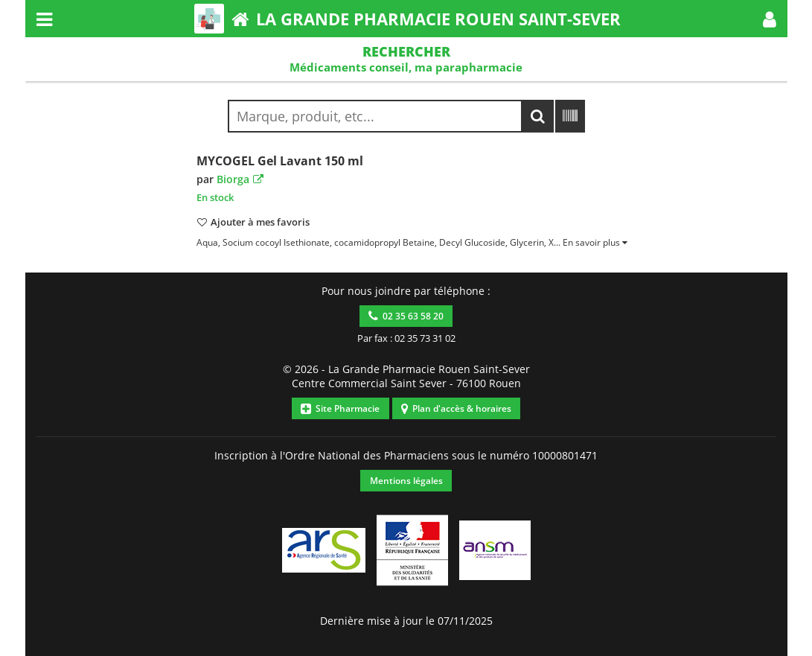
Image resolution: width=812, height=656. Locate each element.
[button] (770, 19)
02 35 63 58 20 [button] (406, 316)
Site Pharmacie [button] (340, 408)
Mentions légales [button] (406, 481)
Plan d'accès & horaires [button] (456, 408)
